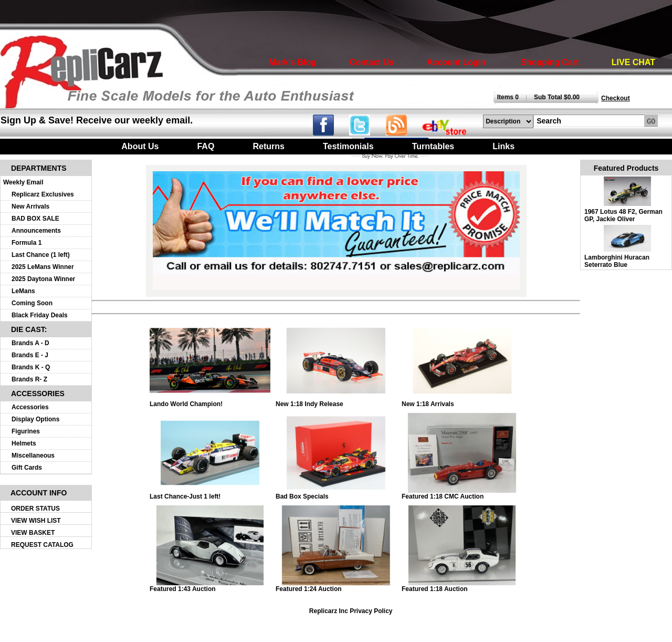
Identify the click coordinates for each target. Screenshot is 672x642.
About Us (140, 146)
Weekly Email (23, 182)
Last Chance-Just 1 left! (210, 494)
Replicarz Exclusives (43, 194)
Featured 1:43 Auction (210, 586)
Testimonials (348, 146)
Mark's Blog (292, 62)
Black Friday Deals (40, 315)
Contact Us (372, 62)
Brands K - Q (31, 367)
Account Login (456, 62)
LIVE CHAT (633, 62)
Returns (268, 146)
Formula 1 (27, 243)
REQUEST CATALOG (42, 545)
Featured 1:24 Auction (336, 586)
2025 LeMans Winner (43, 267)
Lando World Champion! (210, 401)
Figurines (26, 431)
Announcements (36, 231)
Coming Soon (32, 303)
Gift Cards (27, 468)
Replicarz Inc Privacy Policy (351, 611)
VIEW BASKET (33, 533)
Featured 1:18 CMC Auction (462, 494)
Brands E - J (30, 355)
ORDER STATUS (35, 509)
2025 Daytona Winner (43, 279)
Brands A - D (30, 343)
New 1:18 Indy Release (336, 401)
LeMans (23, 291)
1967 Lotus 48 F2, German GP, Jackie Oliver (623, 215)
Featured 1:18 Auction (462, 586)
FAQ (206, 146)
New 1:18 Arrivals (462, 401)
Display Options (35, 419)
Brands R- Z (29, 379)
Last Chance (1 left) (41, 255)
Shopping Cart (550, 62)
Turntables (433, 146)
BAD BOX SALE (35, 219)
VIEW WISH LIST (36, 521)
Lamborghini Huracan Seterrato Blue (617, 261)
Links (503, 146)
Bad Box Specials (336, 494)
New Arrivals (30, 206)
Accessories (30, 407)
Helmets (24, 443)
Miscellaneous (33, 455)
